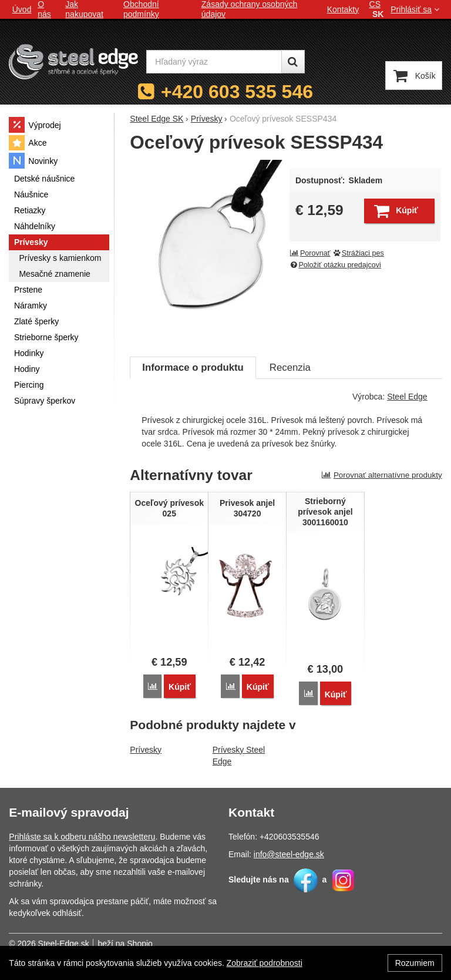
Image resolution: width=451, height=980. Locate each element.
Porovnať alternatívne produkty (382, 475)
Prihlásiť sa (416, 9)
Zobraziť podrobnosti (265, 963)
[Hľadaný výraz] (214, 62)
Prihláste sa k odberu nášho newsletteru (82, 837)
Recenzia (290, 367)
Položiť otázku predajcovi (335, 265)
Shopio (140, 944)
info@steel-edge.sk (289, 854)
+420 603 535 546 (237, 92)
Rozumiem (415, 963)
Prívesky (146, 750)
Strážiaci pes (358, 253)
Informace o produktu (193, 367)
